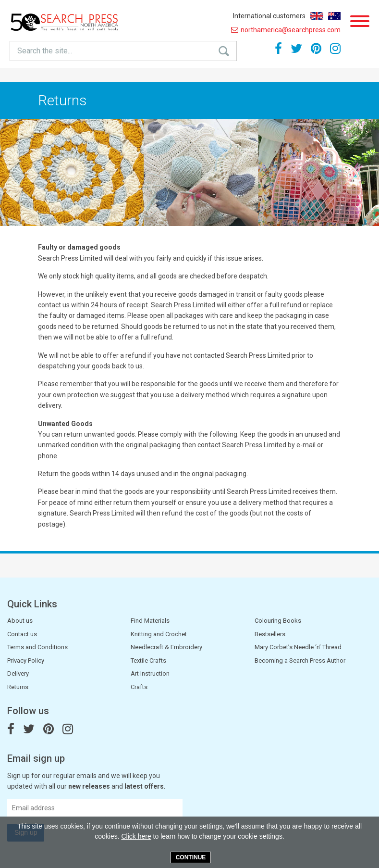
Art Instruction (150, 673)
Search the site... (45, 51)
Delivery (18, 673)
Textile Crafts (148, 660)
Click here (136, 836)
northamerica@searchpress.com (286, 30)
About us (20, 621)
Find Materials (150, 621)
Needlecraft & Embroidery (166, 647)
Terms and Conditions (37, 647)
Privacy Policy (26, 660)
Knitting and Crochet (159, 634)
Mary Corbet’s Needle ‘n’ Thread (298, 647)
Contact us (22, 634)
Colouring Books (278, 621)
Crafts (139, 687)
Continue (191, 857)
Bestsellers (270, 634)
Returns (18, 687)
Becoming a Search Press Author (300, 660)
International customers (269, 16)
